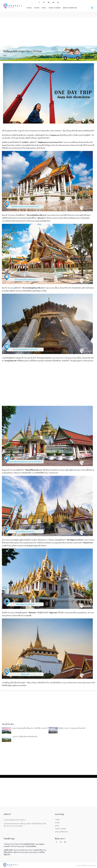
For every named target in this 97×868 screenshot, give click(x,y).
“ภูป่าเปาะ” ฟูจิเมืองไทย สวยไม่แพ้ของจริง (25, 736)
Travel (5, 55)
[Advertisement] (48, 31)
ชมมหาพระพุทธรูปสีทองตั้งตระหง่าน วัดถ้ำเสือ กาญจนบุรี (30, 728)
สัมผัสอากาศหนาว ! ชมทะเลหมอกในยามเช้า (72, 728)
